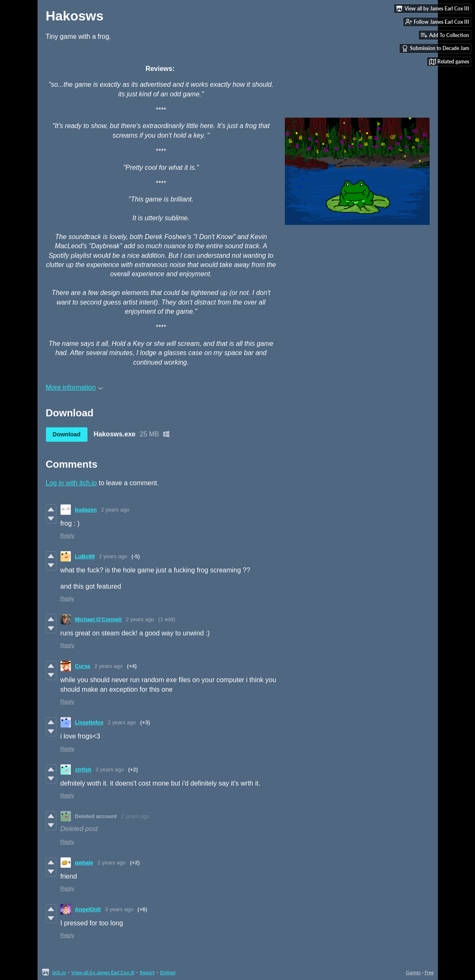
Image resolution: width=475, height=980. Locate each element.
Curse (83, 666)
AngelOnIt (88, 909)
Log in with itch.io (72, 483)
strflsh (83, 770)
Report (147, 972)
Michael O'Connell (98, 619)
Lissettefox (89, 722)
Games (413, 972)
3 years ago (119, 909)
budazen (86, 510)
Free (429, 972)
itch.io (59, 972)
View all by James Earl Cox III (103, 972)
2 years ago (115, 510)
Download (67, 434)
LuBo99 (85, 556)
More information (74, 387)
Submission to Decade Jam (435, 48)
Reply (67, 535)
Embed (168, 972)
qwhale (84, 863)
